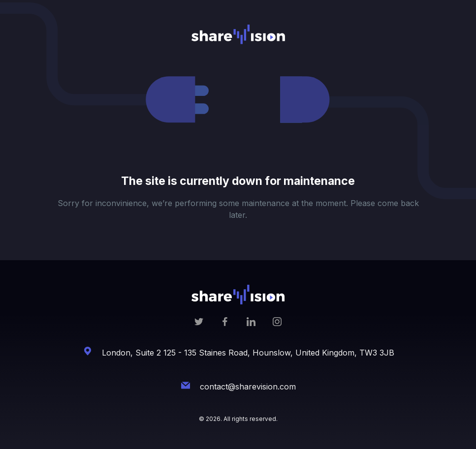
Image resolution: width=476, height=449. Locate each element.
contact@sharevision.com (248, 387)
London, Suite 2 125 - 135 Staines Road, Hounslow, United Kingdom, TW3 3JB (248, 353)
